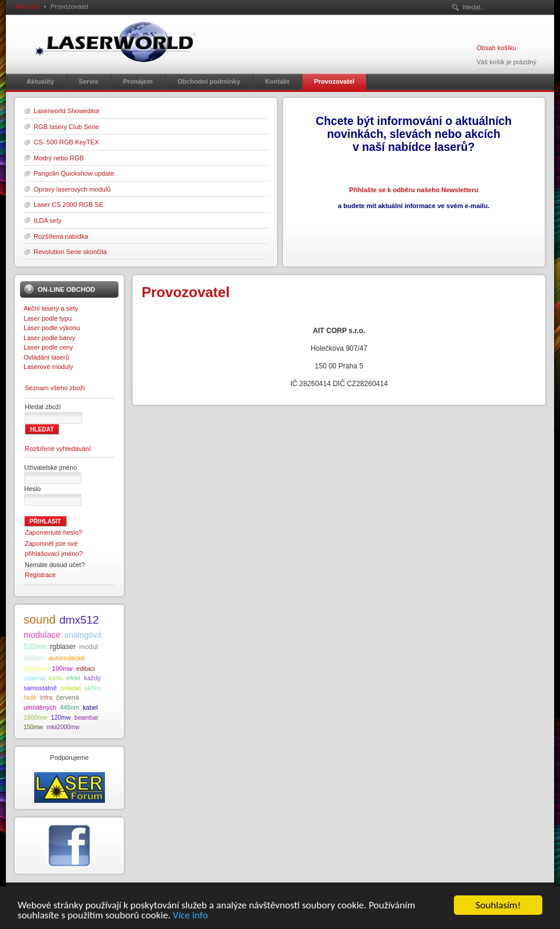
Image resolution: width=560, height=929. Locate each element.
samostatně (40, 688)
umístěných (40, 707)
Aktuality (27, 6)
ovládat (70, 688)
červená (67, 697)
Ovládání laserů (46, 357)
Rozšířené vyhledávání (58, 449)
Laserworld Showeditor (67, 111)
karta (55, 678)
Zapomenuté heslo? (54, 532)
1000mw (36, 668)
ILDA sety (47, 220)
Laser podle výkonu (52, 328)
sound (40, 620)
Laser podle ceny (48, 347)
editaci (85, 668)
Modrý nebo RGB (59, 158)
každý (92, 678)
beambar (86, 718)
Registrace (40, 575)
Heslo (32, 489)
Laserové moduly (48, 367)
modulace (42, 635)
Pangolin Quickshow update (74, 173)
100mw (62, 668)
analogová (83, 635)
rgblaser (63, 647)
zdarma (34, 678)
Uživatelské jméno (51, 467)
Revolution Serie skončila (70, 252)
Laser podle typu (48, 318)
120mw (61, 718)
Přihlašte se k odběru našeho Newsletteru (414, 190)
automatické (67, 658)
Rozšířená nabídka (61, 236)
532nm (35, 647)
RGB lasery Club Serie (66, 127)
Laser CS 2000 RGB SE (68, 205)
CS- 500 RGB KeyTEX (66, 142)
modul (88, 646)
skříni (93, 688)
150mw (33, 727)
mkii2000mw (63, 727)
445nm (70, 707)
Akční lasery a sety (51, 308)
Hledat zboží (43, 407)
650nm (34, 658)
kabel (90, 707)
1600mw (35, 717)
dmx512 (79, 620)
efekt (74, 678)
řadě (30, 697)
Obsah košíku (496, 48)
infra (46, 697)
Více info (190, 916)
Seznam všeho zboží (55, 388)
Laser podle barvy (50, 338)
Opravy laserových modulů (72, 189)
